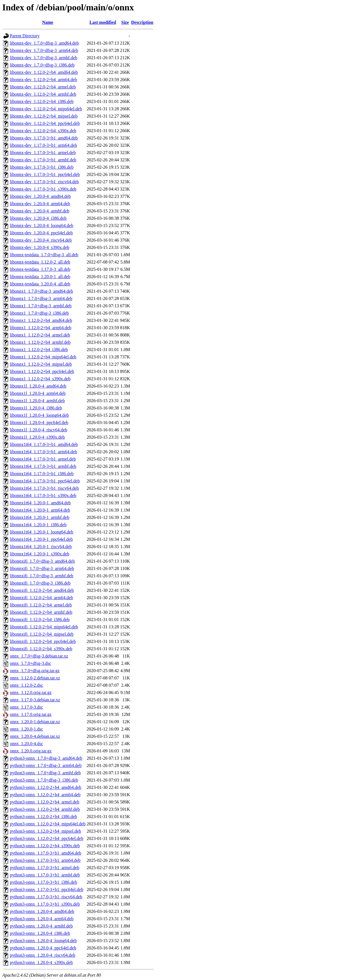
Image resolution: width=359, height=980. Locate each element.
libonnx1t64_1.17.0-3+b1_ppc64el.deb (45, 481)
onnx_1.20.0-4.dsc (27, 744)
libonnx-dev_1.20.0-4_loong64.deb (42, 225)
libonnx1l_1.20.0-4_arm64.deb (38, 393)
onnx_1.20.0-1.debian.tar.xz (35, 722)
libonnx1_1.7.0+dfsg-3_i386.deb (39, 313)
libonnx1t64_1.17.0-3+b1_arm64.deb (43, 452)
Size (125, 22)
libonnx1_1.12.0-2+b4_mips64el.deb (43, 357)
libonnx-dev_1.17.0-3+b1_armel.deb (43, 153)
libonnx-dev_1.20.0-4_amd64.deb (40, 196)
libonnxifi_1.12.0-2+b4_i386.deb (40, 620)
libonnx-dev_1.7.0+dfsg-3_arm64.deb (44, 50)
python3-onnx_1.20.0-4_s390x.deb (41, 962)
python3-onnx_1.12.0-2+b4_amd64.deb (46, 787)
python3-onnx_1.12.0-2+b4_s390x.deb (45, 846)
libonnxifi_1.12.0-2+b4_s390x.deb (41, 649)
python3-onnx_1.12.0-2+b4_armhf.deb (45, 809)
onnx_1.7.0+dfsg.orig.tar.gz (35, 671)
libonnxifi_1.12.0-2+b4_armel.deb (41, 605)
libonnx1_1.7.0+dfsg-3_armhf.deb (41, 306)
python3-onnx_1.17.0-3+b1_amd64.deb (46, 853)
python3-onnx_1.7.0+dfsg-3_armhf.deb (45, 773)
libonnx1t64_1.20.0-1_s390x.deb (40, 554)
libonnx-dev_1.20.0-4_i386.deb (38, 218)
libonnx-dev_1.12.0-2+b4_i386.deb (42, 101)
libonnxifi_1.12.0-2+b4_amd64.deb (42, 590)
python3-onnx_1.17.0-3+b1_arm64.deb (45, 860)
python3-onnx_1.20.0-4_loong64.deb (43, 941)
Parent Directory (25, 36)
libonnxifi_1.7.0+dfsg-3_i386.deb (40, 583)
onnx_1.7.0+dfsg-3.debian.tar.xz (39, 656)
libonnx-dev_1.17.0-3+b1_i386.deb (42, 167)
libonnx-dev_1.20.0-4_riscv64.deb (41, 240)
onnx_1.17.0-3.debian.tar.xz (35, 700)
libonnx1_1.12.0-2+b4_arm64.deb (41, 328)
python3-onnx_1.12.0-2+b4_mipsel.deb (45, 831)
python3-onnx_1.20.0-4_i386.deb (40, 933)
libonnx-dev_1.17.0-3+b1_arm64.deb (43, 145)
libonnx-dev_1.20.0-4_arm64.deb (40, 204)
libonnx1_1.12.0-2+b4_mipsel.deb (41, 364)
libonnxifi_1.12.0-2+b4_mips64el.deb (44, 627)
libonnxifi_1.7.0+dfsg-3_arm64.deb (42, 568)
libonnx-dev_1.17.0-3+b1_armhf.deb (43, 160)
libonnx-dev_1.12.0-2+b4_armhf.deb (43, 94)
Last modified (103, 22)
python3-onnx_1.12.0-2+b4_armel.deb (45, 802)
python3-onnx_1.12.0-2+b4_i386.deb (43, 817)
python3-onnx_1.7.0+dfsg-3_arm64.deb (46, 765)
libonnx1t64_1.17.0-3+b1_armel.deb (43, 459)
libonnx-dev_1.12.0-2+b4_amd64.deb (44, 72)
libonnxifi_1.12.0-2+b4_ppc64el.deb (43, 641)
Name (48, 22)
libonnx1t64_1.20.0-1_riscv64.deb (41, 547)
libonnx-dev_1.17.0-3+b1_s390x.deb (43, 189)
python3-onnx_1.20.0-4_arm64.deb (42, 919)
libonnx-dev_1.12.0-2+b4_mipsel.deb (44, 116)
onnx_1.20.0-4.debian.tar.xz (35, 736)
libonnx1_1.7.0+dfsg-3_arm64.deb (41, 298)
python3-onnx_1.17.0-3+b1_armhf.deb (45, 875)
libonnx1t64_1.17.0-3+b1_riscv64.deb (44, 488)
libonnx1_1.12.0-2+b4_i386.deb (39, 350)
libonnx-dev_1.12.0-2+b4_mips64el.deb (46, 109)
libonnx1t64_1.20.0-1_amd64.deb (40, 503)
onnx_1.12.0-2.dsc (27, 685)
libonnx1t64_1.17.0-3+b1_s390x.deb (43, 495)
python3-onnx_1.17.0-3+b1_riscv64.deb (46, 897)
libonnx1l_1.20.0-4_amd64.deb (38, 386)
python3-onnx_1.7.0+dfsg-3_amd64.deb (46, 758)
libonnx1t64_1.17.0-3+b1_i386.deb (42, 474)
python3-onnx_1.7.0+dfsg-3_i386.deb (44, 780)
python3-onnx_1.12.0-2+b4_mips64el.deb (48, 824)
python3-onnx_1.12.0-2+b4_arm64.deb (45, 795)
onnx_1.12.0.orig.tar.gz (31, 692)
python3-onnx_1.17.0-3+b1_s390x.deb (45, 904)
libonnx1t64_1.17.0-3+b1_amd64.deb (44, 444)
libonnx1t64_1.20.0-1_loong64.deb (42, 532)
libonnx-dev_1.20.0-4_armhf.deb (40, 211)
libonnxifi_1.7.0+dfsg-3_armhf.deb (42, 576)
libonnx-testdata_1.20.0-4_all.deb (40, 284)
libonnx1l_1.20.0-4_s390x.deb (37, 437)
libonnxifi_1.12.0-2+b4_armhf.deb (41, 612)
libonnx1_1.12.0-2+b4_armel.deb (40, 335)
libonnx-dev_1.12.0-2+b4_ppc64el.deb (45, 123)
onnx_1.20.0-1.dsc (27, 729)
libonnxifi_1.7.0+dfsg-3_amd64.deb (42, 561)
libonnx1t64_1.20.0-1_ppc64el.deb (41, 539)
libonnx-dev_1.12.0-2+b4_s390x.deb (43, 131)
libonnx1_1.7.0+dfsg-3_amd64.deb (41, 291)
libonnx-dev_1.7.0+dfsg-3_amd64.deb (44, 43)
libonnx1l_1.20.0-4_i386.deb (36, 408)
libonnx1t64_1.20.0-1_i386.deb (38, 525)
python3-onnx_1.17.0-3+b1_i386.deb (43, 882)
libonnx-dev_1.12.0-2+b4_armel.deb (43, 87)
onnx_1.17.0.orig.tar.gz (31, 714)
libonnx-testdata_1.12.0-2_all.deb (40, 262)
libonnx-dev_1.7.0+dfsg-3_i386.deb (42, 65)
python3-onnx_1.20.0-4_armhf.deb (41, 926)
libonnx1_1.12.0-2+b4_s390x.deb (40, 379)
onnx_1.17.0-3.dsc (27, 707)
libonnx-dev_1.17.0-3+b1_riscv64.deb (44, 182)
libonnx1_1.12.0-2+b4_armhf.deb (40, 342)
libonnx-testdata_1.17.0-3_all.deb (40, 269)
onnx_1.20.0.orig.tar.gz (31, 751)
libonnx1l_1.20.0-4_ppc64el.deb (39, 423)
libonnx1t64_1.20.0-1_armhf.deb (40, 517)
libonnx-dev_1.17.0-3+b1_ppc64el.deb (45, 174)
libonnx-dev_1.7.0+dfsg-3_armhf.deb (44, 58)
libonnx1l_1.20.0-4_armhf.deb (37, 401)
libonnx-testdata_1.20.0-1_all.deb (40, 277)
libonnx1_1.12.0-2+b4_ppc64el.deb (42, 371)
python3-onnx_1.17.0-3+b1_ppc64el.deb (47, 889)
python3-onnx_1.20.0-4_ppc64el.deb (43, 948)
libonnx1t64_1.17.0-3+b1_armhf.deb (43, 466)
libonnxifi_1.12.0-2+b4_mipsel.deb (42, 634)
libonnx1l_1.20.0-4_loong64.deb (39, 415)
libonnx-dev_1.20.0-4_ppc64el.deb (41, 233)
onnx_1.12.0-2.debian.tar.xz (35, 678)
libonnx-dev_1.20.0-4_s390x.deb (40, 247)
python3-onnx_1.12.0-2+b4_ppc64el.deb (47, 838)
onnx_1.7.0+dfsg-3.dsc (30, 663)
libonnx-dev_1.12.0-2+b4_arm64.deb (43, 80)
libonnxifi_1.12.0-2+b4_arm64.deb (41, 598)
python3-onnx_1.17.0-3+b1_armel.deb (45, 868)
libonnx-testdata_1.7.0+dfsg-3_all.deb (44, 255)
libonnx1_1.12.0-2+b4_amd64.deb (41, 320)
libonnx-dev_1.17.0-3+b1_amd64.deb (44, 138)
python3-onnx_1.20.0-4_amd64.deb (42, 911)
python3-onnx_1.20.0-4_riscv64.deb (42, 955)
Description (142, 22)
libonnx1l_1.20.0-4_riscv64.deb (39, 430)
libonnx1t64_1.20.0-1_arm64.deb (40, 510)
